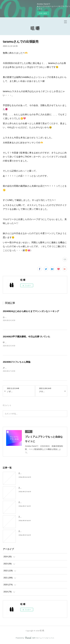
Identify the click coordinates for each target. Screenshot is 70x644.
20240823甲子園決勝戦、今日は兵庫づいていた (26, 337)
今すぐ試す (43, 13)
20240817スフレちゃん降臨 (17, 362)
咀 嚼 (35, 29)
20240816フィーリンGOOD (30, 517)
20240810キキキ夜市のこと (30, 532)
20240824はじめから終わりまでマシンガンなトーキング (31, 311)
